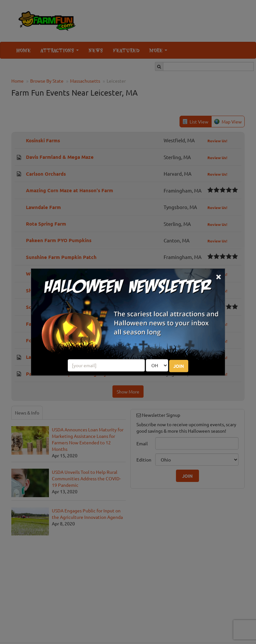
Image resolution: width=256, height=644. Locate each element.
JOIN (179, 366)
